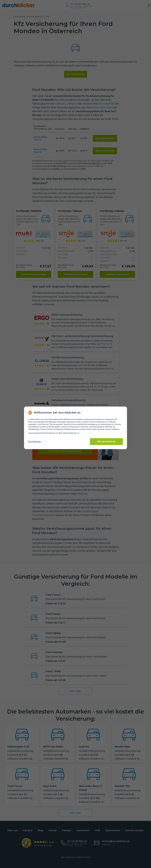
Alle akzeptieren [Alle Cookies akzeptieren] (106, 442)
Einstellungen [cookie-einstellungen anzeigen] (35, 442)
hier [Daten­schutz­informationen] (78, 433)
